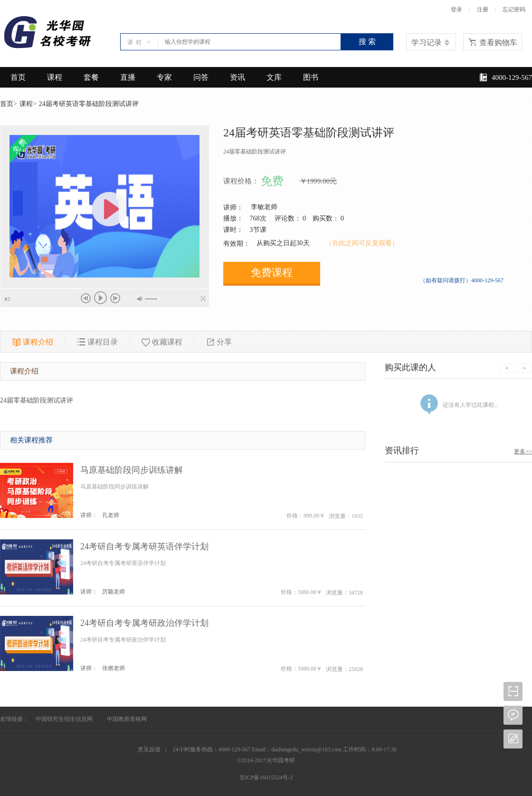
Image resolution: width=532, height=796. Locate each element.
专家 (164, 77)
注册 (483, 10)
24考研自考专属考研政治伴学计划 (144, 623)
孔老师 (111, 515)
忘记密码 (514, 10)
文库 (274, 77)
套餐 (91, 77)
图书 (311, 77)
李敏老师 (264, 207)
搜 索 (367, 42)
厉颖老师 (114, 592)
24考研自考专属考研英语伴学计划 (144, 547)
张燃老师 (114, 668)
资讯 (237, 77)
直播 (128, 77)
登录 (456, 10)
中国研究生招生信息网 (64, 719)
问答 (201, 77)
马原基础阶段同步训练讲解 (132, 470)
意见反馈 (149, 749)
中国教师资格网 (127, 719)
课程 (55, 77)
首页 (18, 77)
